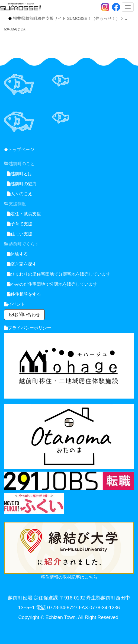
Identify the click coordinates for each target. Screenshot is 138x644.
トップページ (19, 149)
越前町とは (20, 174)
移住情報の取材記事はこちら (69, 577)
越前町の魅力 (22, 184)
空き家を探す (22, 264)
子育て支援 (20, 224)
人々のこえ (20, 194)
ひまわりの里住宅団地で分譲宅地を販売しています (59, 274)
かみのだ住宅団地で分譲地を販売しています (52, 284)
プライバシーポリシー (28, 328)
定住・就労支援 (24, 214)
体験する (17, 254)
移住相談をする (24, 294)
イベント (15, 304)
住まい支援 (20, 234)
